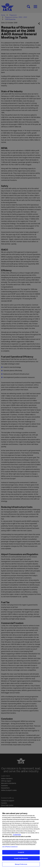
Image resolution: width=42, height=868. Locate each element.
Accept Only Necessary (21, 861)
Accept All (21, 855)
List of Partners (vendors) (10, 849)
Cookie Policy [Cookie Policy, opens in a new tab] (17, 837)
